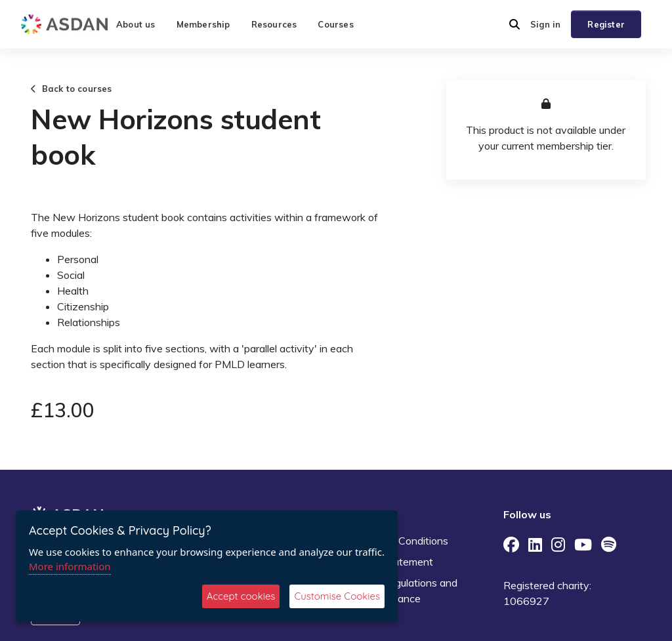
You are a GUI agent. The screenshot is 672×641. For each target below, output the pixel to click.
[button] (514, 24)
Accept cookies (241, 596)
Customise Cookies (337, 596)
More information (70, 566)
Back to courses (72, 89)
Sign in (545, 24)
